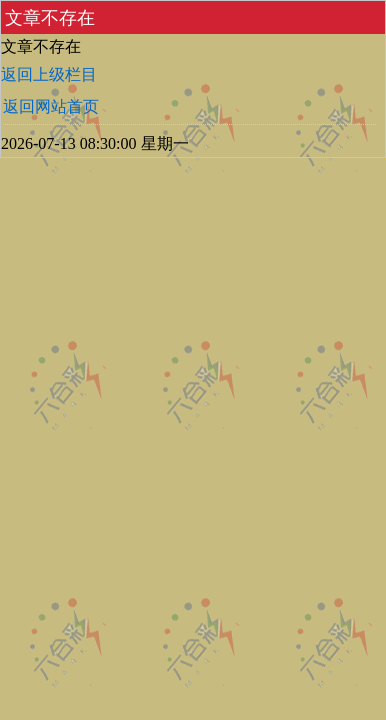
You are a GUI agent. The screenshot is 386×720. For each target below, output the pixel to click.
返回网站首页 (51, 106)
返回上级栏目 (49, 74)
